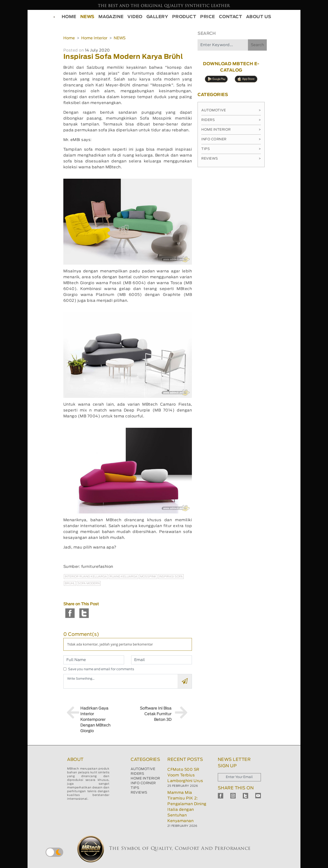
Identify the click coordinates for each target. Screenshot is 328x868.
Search (257, 45)
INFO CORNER (143, 783)
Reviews (231, 159)
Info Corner (231, 139)
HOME (69, 17)
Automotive (231, 110)
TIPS (135, 788)
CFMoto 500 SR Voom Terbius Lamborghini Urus (185, 775)
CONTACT (231, 17)
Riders (231, 120)
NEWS (87, 17)
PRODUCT (184, 17)
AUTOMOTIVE (143, 769)
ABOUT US (259, 17)
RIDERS (137, 774)
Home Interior (94, 38)
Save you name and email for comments (101, 669)
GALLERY (157, 17)
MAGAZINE (111, 17)
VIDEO (135, 17)
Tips (231, 149)
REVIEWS (139, 793)
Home (69, 38)
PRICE (208, 17)
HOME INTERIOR (145, 779)
